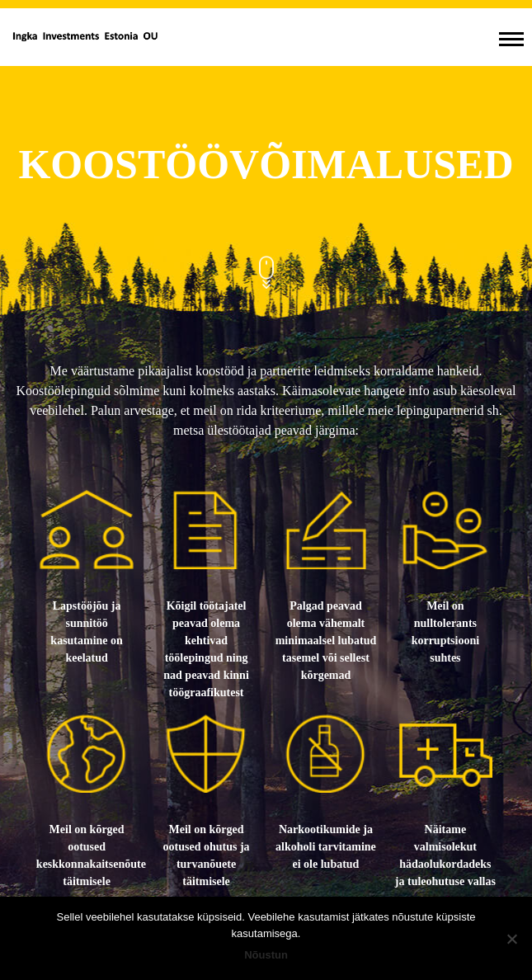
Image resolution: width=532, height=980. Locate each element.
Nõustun (266, 955)
